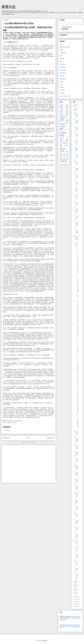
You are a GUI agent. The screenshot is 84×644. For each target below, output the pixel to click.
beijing (61, 142)
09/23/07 (77, 480)
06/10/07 (77, 196)
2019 (76, 604)
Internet (63, 116)
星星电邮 (62, 618)
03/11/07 (77, 135)
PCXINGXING (74, 618)
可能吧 (62, 50)
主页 (28, 438)
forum (67, 145)
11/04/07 (77, 521)
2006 (76, 105)
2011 (76, 593)
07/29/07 (77, 244)
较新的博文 (6, 438)
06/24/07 (77, 210)
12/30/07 (77, 576)
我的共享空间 (63, 79)
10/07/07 (77, 494)
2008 (76, 581)
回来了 (77, 296)
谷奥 (61, 56)
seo (67, 155)
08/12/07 (77, 440)
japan (67, 151)
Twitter (61, 82)
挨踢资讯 (64, 620)
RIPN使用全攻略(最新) (77, 284)
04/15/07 (77, 162)
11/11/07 (77, 528)
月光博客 (62, 93)
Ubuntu (66, 129)
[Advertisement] (16, 463)
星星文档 (78, 617)
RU (61, 122)
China (62, 108)
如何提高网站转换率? (77, 331)
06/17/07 (77, 203)
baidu (61, 140)
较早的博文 (51, 438)
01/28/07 (77, 115)
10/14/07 (77, 501)
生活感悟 (9, 422)
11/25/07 (77, 542)
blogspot (62, 76)
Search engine (63, 125)
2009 (76, 585)
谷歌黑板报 (63, 53)
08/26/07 (77, 453)
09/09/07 (77, 467)
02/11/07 (77, 128)
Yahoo (61, 139)
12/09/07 (77, 555)
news (61, 155)
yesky (61, 158)
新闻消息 (67, 618)
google (63, 149)
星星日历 (73, 617)
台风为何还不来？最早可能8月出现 (77, 311)
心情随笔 (14, 422)
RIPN (63, 121)
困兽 (61, 61)
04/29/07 (77, 169)
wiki (65, 156)
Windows (62, 137)
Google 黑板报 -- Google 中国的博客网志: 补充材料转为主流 (77, 364)
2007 (76, 109)
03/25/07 (77, 149)
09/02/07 (77, 460)
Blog (61, 107)
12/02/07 (77, 549)
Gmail (61, 113)
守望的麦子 (63, 67)
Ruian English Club (65, 96)
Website (63, 133)
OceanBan (63, 64)
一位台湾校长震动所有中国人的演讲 (77, 401)
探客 (61, 84)
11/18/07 (77, 535)
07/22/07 (77, 237)
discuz (67, 142)
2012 (76, 597)
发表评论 (7, 430)
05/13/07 (77, 176)
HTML (61, 115)
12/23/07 (77, 569)
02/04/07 (77, 121)
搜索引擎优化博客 (65, 47)
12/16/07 (77, 562)
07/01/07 (77, 217)
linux (64, 153)
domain (66, 143)
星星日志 (8, 7)
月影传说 (62, 90)
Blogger (40, 641)
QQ (67, 119)
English (61, 110)
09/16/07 (77, 474)
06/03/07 (77, 190)
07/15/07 (77, 231)
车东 (61, 44)
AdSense (62, 105)
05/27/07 (77, 183)
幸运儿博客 (63, 70)
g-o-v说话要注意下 (77, 421)
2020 (76, 606)
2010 (76, 589)
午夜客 (62, 87)
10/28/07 (77, 515)
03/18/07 (77, 142)
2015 (76, 601)
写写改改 (62, 59)
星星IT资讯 (63, 73)
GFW (61, 111)
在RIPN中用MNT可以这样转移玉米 (77, 261)
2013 (76, 599)
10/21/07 (77, 508)
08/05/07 (77, 433)
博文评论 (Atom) (30, 442)
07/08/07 (77, 224)
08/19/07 (77, 446)
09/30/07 (77, 487)
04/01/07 (77, 156)
